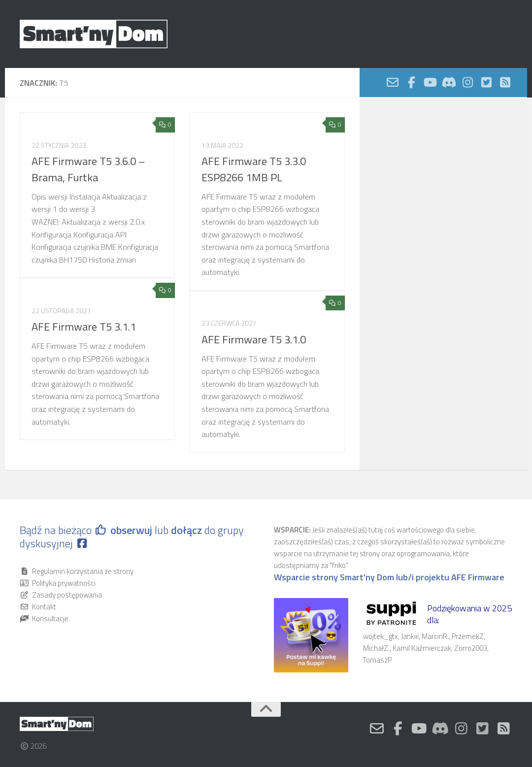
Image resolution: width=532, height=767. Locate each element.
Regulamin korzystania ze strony (83, 571)
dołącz (188, 530)
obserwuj (131, 530)
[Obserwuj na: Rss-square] (505, 82)
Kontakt (44, 607)
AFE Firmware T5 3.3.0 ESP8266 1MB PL (254, 169)
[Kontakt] (393, 82)
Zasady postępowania (67, 595)
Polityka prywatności (64, 583)
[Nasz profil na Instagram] (467, 82)
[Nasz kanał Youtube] (430, 82)
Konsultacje (50, 618)
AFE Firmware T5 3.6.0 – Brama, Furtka (88, 169)
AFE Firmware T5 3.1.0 (254, 339)
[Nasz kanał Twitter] (486, 82)
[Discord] (449, 82)
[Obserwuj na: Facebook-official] (411, 82)
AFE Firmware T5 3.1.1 (84, 327)
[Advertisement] (443, 184)
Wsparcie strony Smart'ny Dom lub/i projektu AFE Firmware (389, 577)
